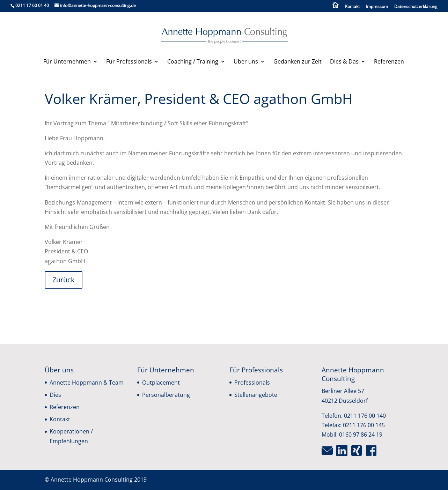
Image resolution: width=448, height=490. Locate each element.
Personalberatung (166, 395)
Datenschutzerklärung (416, 7)
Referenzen (389, 62)
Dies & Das (344, 62)
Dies (55, 395)
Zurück (64, 280)
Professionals (252, 383)
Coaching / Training (193, 62)
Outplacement (161, 383)
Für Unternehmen (67, 62)
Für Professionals (129, 62)
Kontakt (352, 7)
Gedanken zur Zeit (298, 62)
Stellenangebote (256, 395)
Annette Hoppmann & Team (87, 383)
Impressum (377, 7)
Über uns (246, 62)
